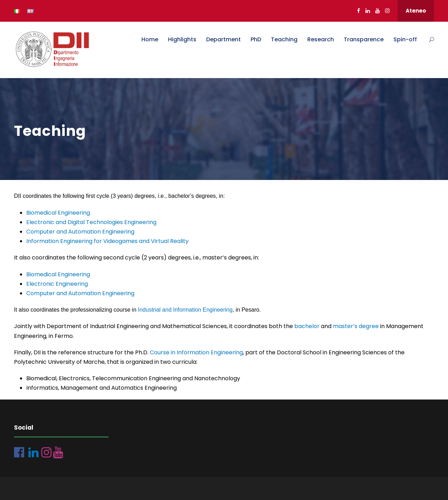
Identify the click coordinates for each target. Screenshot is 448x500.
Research (321, 39)
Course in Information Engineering (196, 352)
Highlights (182, 39)
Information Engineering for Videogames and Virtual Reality (107, 241)
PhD (256, 39)
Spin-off (405, 39)
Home (150, 39)
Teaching (284, 39)
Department (223, 39)
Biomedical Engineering (58, 213)
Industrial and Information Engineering (185, 310)
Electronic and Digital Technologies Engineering (91, 222)
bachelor (307, 326)
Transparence (364, 39)
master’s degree (356, 326)
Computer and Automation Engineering (80, 232)
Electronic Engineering (57, 284)
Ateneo (416, 11)
